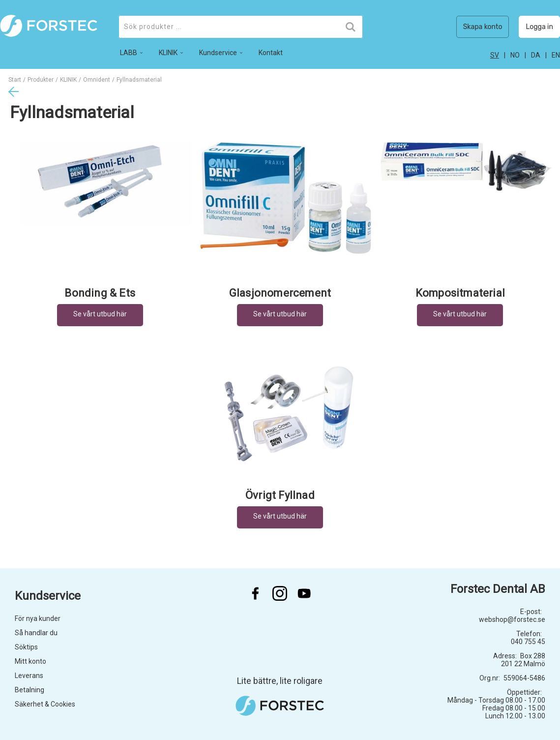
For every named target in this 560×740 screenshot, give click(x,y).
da (536, 55)
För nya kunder (38, 618)
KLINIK (68, 80)
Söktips (26, 647)
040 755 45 (528, 642)
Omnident (97, 80)
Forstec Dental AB (498, 589)
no (515, 55)
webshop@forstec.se (512, 619)
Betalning (29, 690)
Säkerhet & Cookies (45, 704)
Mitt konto (30, 661)
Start (15, 80)
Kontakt (271, 53)
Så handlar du (36, 633)
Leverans (29, 676)
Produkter (41, 80)
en (556, 55)
